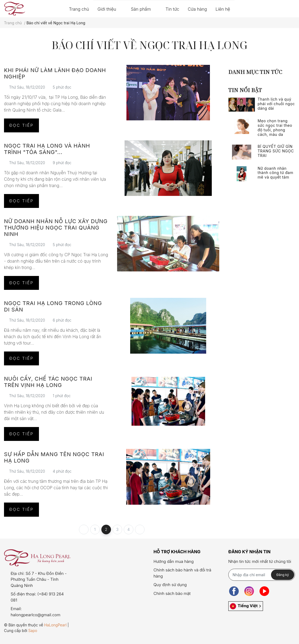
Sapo (33, 631)
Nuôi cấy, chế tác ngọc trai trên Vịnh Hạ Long (48, 382)
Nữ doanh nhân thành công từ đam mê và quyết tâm (276, 173)
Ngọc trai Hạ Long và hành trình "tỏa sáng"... (47, 149)
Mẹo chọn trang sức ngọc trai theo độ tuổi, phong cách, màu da (275, 127)
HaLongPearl (55, 625)
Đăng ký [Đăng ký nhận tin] (283, 575)
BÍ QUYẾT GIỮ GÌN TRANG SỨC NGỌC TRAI (276, 151)
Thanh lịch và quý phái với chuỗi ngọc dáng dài (276, 104)
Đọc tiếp (21, 125)
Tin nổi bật (245, 90)
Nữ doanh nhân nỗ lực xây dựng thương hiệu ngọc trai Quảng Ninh (56, 228)
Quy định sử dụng (170, 585)
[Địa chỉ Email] (262, 575)
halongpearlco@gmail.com (35, 615)
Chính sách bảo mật (172, 593)
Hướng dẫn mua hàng (173, 561)
